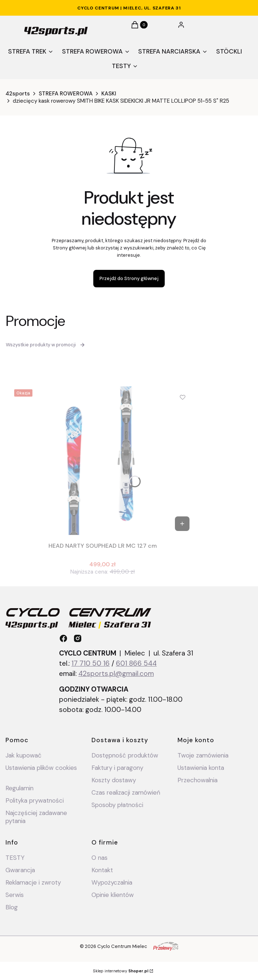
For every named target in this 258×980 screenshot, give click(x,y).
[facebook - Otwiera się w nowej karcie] (63, 638)
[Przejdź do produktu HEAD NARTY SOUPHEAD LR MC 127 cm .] (102, 461)
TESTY (15, 858)
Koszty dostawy (114, 780)
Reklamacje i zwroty (33, 882)
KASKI (109, 94)
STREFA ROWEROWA (66, 94)
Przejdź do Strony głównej (129, 278)
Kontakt (102, 870)
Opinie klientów (113, 895)
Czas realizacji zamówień (126, 792)
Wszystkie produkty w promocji (46, 345)
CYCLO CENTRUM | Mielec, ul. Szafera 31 (129, 8)
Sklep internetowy (121, 971)
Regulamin (19, 788)
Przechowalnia (198, 780)
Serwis (15, 895)
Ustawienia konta (201, 768)
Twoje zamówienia (203, 755)
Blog (12, 907)
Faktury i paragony (117, 768)
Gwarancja (20, 870)
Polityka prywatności (35, 800)
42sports (18, 94)
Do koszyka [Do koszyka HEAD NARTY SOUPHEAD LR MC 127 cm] (182, 524)
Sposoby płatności (117, 805)
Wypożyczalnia (112, 882)
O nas (99, 858)
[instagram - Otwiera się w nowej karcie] (78, 638)
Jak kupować (24, 755)
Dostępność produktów (125, 755)
